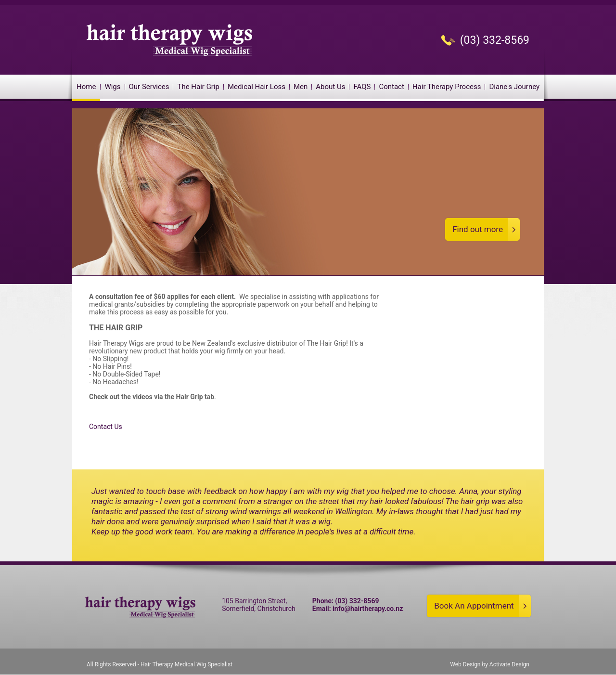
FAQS (362, 87)
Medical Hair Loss (257, 87)
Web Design (465, 664)
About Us (330, 87)
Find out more (478, 229)
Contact (391, 87)
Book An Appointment (474, 606)
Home (86, 87)
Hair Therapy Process (447, 87)
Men (301, 87)
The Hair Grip (198, 87)
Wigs (112, 87)
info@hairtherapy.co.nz (368, 609)
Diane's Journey (514, 87)
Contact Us (106, 427)
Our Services (149, 87)
